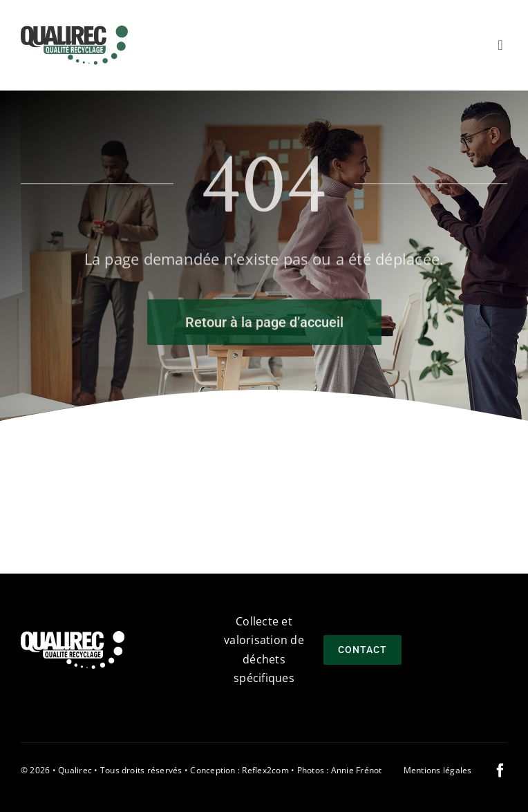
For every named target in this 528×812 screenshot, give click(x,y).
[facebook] (500, 771)
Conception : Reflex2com (239, 770)
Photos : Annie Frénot (340, 770)
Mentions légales (438, 770)
